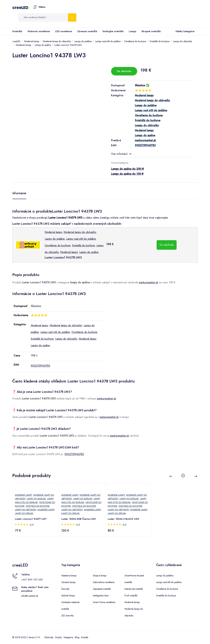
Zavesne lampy (68, 582)
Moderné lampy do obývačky (57, 41)
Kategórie (68, 637)
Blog (77, 637)
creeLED (20, 8)
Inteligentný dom (101, 596)
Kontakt (85, 637)
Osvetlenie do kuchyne (135, 41)
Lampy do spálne (43, 45)
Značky (58, 637)
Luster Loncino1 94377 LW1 (31, 519)
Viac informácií (121, 154)
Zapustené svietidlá (102, 589)
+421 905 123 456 (32, 580)
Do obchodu (124, 71)
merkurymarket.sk (149, 282)
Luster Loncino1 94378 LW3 (68, 45)
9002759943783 (40, 366)
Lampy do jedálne (83, 41)
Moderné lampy (32, 41)
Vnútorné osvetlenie (39, 31)
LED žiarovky (68, 616)
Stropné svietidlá (151, 31)
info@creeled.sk (30, 596)
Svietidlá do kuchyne (160, 41)
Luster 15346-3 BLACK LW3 (124, 519)
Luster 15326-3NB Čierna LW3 (79, 519)
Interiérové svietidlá (134, 589)
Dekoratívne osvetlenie (104, 582)
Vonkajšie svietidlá (113, 31)
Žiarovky (65, 589)
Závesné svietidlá (87, 31)
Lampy (133, 31)
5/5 (32, 525)
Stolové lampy (68, 596)
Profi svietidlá (131, 596)
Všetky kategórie (184, 31)
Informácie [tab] (19, 193)
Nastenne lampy (69, 576)
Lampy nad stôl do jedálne (108, 41)
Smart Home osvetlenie (104, 602)
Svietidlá (17, 31)
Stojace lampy (100, 576)
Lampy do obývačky (183, 41)
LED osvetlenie (64, 31)
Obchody (49, 637)
